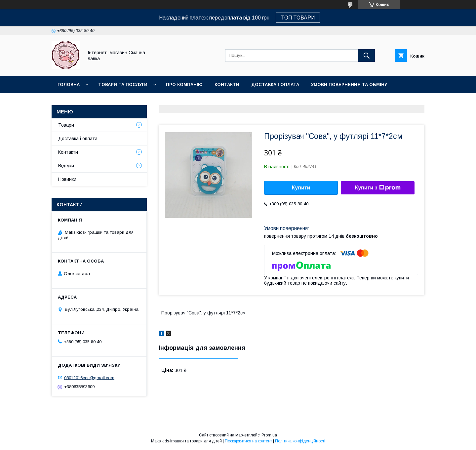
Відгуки (66, 166)
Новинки (69, 102)
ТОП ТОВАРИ (298, 18)
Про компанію (184, 84)
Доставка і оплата (275, 84)
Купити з (377, 188)
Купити (301, 188)
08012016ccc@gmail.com (89, 377)
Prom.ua (269, 435)
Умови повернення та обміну (349, 84)
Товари (66, 125)
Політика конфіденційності (300, 441)
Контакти (227, 84)
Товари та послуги (123, 84)
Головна (69, 84)
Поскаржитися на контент (248, 441)
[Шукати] (367, 56)
